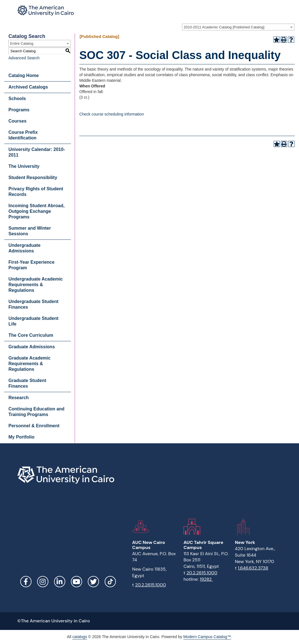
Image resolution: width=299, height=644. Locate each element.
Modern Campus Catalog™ (207, 637)
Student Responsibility (33, 178)
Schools (17, 99)
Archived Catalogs (28, 87)
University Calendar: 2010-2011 (37, 152)
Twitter (93, 582)
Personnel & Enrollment (34, 426)
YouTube (77, 582)
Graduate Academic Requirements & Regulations (30, 364)
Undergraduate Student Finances (33, 304)
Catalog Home (24, 75)
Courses (17, 121)
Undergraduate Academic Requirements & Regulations (36, 285)
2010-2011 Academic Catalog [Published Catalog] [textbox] (224, 27)
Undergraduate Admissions (24, 248)
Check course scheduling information (112, 114)
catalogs (80, 637)
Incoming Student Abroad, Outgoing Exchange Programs (36, 211)
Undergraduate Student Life (33, 321)
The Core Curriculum (31, 335)
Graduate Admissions (32, 347)
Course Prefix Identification (23, 135)
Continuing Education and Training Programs (36, 412)
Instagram (43, 582)
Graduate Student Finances (27, 383)
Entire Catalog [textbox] (22, 43)
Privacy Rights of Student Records (36, 192)
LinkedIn (60, 582)
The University (24, 166)
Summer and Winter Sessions (30, 231)
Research (19, 398)
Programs (19, 110)
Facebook (26, 582)
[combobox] (238, 27)
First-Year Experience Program (32, 265)
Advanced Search (24, 58)
